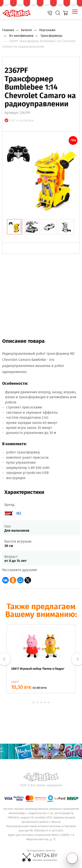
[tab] (15, 227)
